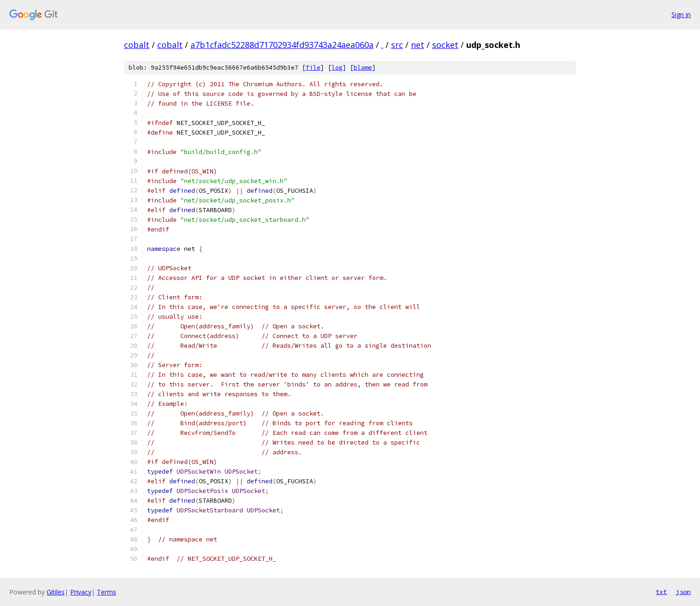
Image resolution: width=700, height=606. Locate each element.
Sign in (681, 15)
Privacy (81, 592)
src (397, 45)
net (418, 45)
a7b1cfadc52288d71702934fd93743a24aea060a (282, 45)
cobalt (137, 45)
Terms (107, 592)
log (337, 68)
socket (445, 45)
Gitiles (56, 592)
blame (363, 68)
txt (661, 592)
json (683, 592)
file (313, 68)
